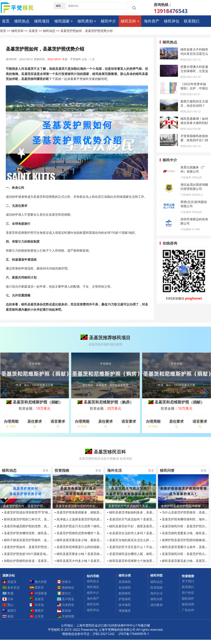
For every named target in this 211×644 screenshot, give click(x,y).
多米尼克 (11, 587)
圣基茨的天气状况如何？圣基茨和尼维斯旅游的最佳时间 (131, 506)
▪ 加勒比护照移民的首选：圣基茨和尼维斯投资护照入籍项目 (43, 561)
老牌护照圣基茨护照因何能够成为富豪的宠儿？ (183, 506)
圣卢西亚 (66, 599)
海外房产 (152, 21)
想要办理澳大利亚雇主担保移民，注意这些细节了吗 (194, 71)
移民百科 (128, 21)
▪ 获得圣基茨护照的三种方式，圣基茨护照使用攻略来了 (40, 519)
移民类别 (85, 21)
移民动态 (49, 31)
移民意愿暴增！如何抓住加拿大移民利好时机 (194, 123)
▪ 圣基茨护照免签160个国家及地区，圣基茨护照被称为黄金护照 (45, 554)
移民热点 (22, 21)
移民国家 (62, 21)
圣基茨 (33, 31)
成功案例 (156, 605)
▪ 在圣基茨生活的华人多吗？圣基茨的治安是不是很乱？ (145, 533)
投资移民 (125, 582)
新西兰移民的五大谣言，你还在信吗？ (194, 103)
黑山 (8, 605)
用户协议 (188, 593)
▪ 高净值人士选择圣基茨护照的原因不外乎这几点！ (89, 519)
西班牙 (37, 587)
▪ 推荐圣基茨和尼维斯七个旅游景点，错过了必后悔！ (144, 561)
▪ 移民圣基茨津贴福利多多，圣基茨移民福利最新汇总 (144, 512)
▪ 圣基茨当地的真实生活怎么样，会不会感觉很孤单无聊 (145, 540)
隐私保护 (188, 598)
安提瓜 (10, 582)
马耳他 (37, 605)
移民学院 (156, 575)
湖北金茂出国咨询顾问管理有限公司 (194, 187)
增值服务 (125, 611)
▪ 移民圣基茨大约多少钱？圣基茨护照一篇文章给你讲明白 (94, 561)
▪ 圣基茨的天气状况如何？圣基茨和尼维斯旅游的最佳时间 (147, 519)
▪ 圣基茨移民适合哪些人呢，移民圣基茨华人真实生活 (144, 554)
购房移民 (125, 593)
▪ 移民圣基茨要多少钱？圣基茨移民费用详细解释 (88, 554)
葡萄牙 (37, 611)
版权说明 (188, 604)
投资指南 (156, 587)
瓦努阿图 (66, 616)
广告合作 (188, 610)
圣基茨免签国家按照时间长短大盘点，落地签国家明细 (78, 506)
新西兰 (10, 611)
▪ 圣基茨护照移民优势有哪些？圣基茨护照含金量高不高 (92, 533)
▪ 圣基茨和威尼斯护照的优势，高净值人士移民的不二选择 (41, 526)
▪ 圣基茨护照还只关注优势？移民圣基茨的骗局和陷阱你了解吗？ (99, 526)
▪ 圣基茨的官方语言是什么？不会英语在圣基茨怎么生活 (145, 547)
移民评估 (172, 21)
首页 (6, 21)
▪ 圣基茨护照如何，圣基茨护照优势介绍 (29, 547)
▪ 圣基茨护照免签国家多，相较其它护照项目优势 (88, 512)
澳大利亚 (38, 582)
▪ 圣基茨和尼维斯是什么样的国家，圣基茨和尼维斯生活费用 (96, 547)
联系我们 (192, 21)
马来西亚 (66, 605)
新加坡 (64, 611)
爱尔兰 (64, 593)
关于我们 (188, 581)
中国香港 (38, 593)
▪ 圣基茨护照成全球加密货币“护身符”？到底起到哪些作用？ (42, 512)
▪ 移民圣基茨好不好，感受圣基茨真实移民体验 (139, 526)
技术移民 (125, 605)
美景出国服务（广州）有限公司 (193, 169)
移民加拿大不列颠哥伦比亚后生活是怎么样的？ (194, 54)
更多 (46, 470)
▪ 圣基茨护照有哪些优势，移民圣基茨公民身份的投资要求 (41, 533)
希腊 (8, 593)
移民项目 (42, 21)
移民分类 (125, 575)
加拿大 (64, 582)
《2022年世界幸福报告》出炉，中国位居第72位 (194, 88)
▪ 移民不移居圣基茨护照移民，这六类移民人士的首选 (38, 540)
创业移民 (125, 587)
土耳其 (37, 616)
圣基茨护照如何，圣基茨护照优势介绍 (25, 506)
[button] (206, 393)
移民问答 (156, 599)
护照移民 (125, 599)
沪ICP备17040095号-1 (134, 634)
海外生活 (156, 593)
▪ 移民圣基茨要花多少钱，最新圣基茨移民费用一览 (89, 540)
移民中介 (108, 21)
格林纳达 (66, 587)
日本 (8, 599)
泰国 (8, 616)
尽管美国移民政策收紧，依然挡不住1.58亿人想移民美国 (194, 140)
